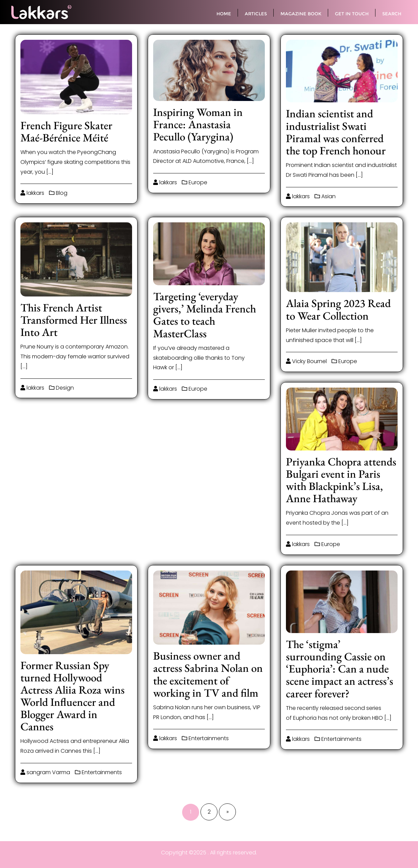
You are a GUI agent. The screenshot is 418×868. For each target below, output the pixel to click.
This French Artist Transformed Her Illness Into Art (74, 320)
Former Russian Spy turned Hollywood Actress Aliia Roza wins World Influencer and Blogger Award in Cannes (73, 696)
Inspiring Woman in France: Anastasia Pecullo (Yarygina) (198, 124)
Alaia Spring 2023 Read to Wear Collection (338, 309)
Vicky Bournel (306, 361)
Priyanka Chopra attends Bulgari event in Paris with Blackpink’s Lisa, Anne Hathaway (341, 480)
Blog (58, 193)
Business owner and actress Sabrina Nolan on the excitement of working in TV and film (208, 674)
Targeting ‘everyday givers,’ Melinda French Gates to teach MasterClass (205, 315)
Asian (325, 196)
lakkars (32, 193)
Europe (195, 182)
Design (61, 388)
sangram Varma (45, 772)
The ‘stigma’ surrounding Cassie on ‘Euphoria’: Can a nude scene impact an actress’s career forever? (340, 669)
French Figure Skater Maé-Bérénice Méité (66, 131)
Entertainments (98, 772)
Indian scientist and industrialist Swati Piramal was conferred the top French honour (336, 132)
